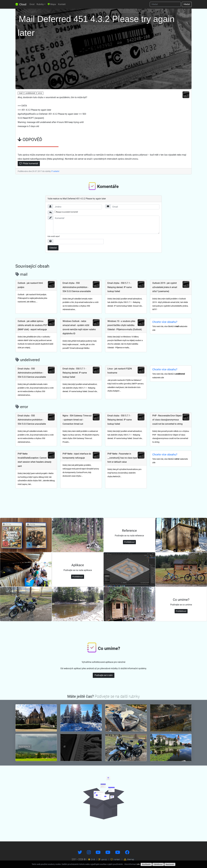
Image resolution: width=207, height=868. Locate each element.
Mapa (52, 4)
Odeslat (53, 248)
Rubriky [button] (40, 4)
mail (21, 93)
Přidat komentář (29, 163)
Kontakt (62, 4)
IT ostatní (55, 171)
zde (138, 864)
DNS (92, 859)
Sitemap (129, 859)
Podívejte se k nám (104, 675)
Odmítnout (158, 864)
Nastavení (170, 864)
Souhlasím (146, 864)
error (40, 93)
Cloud (21, 4)
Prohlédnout (129, 542)
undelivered (30, 93)
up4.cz (103, 859)
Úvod (32, 4)
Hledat (187, 4)
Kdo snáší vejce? (54, 236)
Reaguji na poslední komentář (66, 212)
